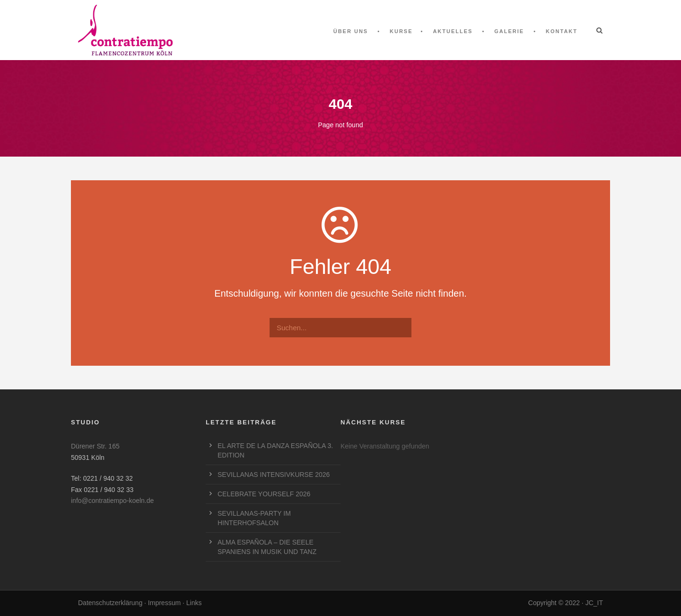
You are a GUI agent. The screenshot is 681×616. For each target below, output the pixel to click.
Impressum (164, 603)
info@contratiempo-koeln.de (112, 501)
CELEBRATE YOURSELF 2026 (264, 494)
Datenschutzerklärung (110, 603)
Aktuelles (453, 31)
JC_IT (594, 603)
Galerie (509, 31)
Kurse (401, 31)
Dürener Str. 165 (95, 446)
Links (194, 603)
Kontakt (562, 31)
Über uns (351, 31)
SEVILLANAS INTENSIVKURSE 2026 (274, 475)
